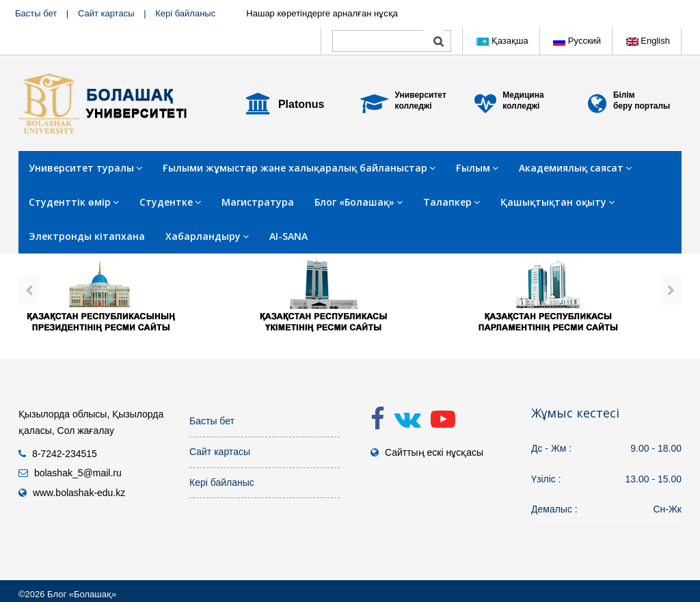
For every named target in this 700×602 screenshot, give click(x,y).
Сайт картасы (106, 13)
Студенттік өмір (74, 202)
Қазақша (502, 41)
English (648, 41)
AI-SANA (288, 236)
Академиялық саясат (575, 168)
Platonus (301, 104)
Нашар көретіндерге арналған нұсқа (322, 13)
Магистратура (258, 202)
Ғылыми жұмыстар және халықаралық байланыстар (299, 168)
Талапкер (452, 202)
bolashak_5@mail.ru (78, 473)
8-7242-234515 (65, 454)
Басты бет (36, 13)
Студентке (170, 202)
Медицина (523, 95)
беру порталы (642, 106)
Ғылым (477, 168)
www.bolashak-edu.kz (79, 493)
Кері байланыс (185, 13)
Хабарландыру (207, 236)
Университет (421, 95)
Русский (577, 41)
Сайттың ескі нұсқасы (434, 452)
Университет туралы (85, 168)
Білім (624, 95)
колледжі (414, 106)
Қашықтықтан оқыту (557, 202)
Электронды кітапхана (87, 236)
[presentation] (29, 290)
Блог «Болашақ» (359, 202)
